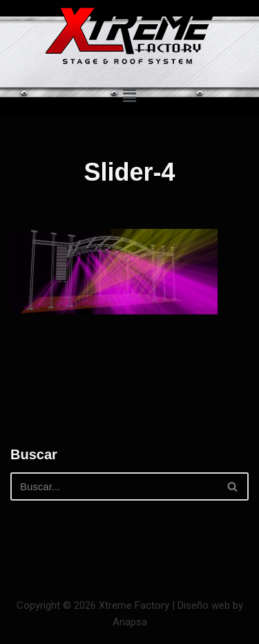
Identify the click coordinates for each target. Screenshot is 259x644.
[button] (129, 96)
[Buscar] (114, 486)
